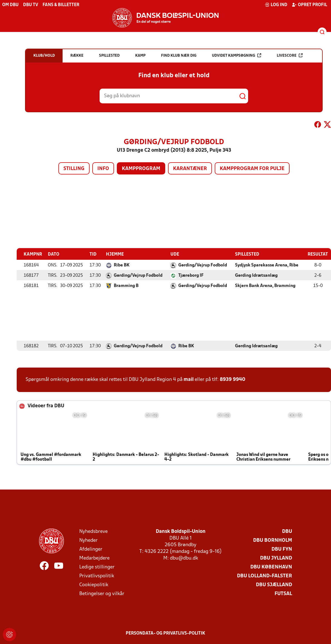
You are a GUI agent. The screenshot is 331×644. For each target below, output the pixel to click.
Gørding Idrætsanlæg (256, 275)
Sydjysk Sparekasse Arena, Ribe (267, 265)
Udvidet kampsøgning (237, 55)
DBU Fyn (282, 549)
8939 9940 (233, 379)
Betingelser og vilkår (102, 594)
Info (103, 169)
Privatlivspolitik (97, 576)
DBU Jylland (276, 558)
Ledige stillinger (97, 567)
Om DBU (10, 5)
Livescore (290, 55)
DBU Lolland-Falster (265, 576)
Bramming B (126, 286)
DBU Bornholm (273, 540)
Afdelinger (91, 549)
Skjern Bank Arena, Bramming (265, 286)
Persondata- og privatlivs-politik (165, 633)
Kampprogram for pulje (252, 169)
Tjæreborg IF (191, 275)
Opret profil (309, 5)
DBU (287, 531)
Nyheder (88, 540)
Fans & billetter (61, 5)
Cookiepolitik (94, 585)
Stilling (74, 169)
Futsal (283, 594)
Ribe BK (122, 265)
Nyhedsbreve (93, 531)
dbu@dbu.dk (184, 558)
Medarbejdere (94, 558)
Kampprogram (141, 169)
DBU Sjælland (274, 585)
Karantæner (190, 169)
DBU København (271, 567)
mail (189, 379)
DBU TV (31, 5)
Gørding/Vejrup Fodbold (203, 265)
